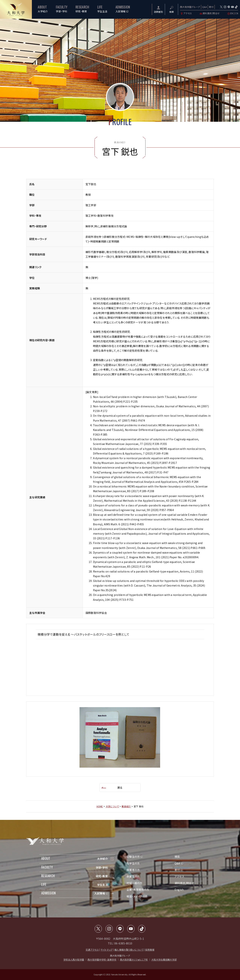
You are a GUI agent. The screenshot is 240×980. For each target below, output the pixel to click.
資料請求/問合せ (209, 13)
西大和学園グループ (190, 7)
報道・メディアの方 (137, 896)
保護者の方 (133, 870)
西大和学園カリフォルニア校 (134, 959)
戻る (120, 787)
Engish (179, 890)
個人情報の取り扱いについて (129, 950)
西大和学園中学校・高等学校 (102, 959)
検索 (177, 857)
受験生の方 (133, 857)
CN (237, 13)
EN (232, 13)
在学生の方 (133, 863)
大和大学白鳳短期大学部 (164, 959)
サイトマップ (107, 950)
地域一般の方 (135, 883)
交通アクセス (92, 950)
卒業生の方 (133, 876)
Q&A (205, 7)
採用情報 (150, 950)
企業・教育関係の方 (138, 890)
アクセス (186, 13)
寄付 (211, 7)
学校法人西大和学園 (74, 959)
